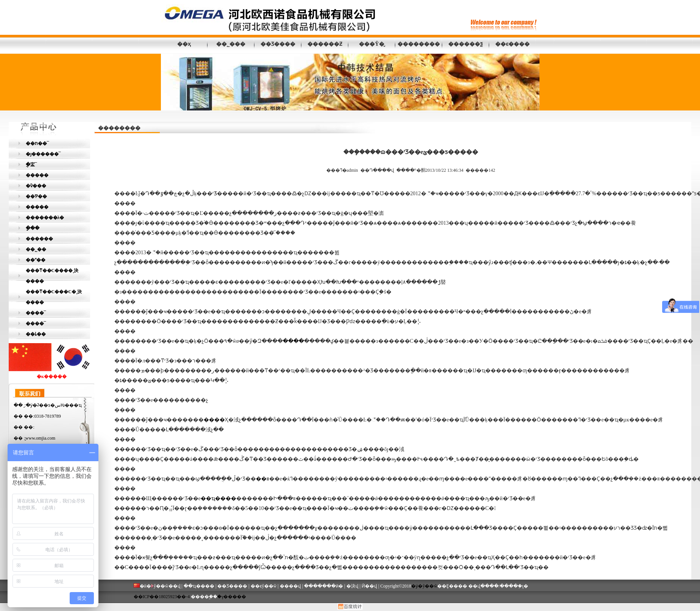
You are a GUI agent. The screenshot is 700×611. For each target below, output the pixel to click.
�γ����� (232, 597)
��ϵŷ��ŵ (264, 586)
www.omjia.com (40, 438)
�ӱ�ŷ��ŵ (424, 586)
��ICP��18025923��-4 (162, 597)
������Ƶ (325, 44)
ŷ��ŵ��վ (167, 586)
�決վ (352, 586)
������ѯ (465, 44)
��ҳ (184, 44)
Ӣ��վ (369, 586)
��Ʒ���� (278, 44)
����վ (290, 586)
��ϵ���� (512, 44)
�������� (419, 44)
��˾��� (231, 44)
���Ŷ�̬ (371, 44)
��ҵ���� (199, 586)
